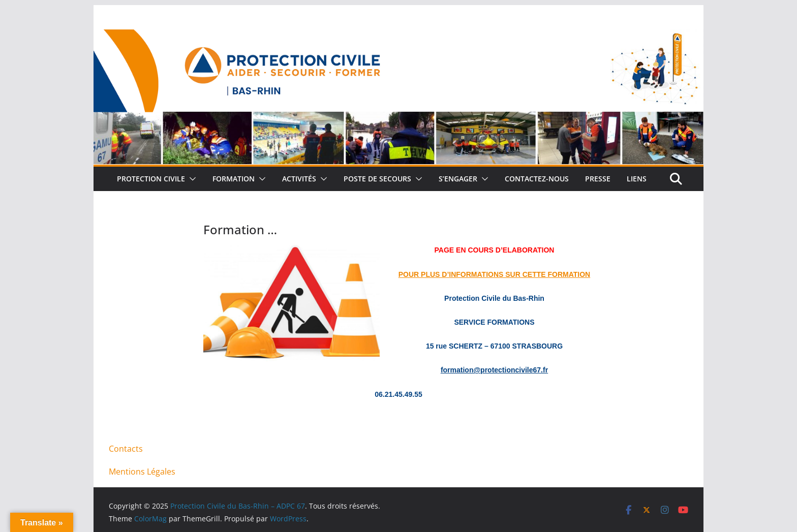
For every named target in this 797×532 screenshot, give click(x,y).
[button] (191, 179)
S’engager (458, 179)
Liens (637, 179)
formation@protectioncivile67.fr (494, 370)
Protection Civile (151, 179)
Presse (598, 179)
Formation (234, 179)
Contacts (126, 449)
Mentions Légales (142, 472)
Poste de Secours (377, 179)
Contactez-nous (537, 179)
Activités (299, 179)
